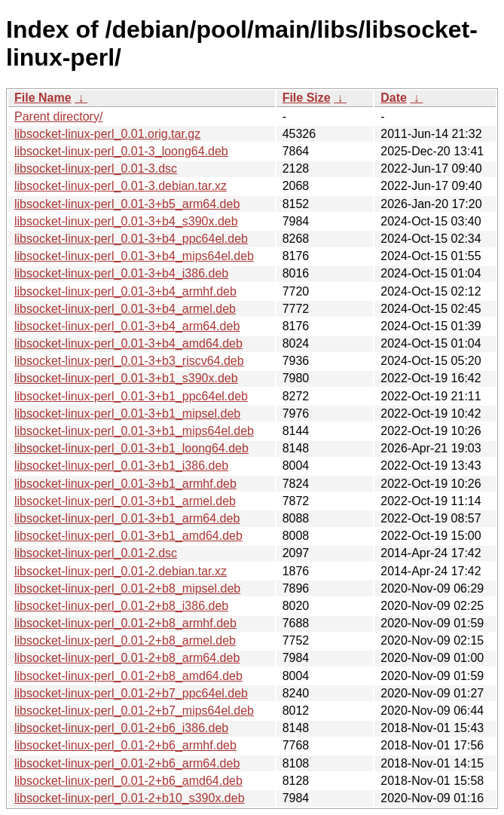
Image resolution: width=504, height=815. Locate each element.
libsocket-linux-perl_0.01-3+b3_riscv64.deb (129, 361)
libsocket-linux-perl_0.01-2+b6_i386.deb (121, 728)
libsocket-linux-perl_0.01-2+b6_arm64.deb (127, 763)
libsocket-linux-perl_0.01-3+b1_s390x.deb (126, 378)
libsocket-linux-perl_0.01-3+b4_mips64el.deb (134, 256)
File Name (43, 98)
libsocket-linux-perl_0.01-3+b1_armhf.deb (125, 484)
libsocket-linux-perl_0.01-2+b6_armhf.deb (125, 745)
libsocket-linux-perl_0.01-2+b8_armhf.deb (125, 623)
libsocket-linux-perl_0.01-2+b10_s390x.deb (130, 798)
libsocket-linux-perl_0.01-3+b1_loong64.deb (131, 448)
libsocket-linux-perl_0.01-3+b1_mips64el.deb (134, 431)
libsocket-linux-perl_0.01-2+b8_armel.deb (125, 640)
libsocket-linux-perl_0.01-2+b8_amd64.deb (128, 676)
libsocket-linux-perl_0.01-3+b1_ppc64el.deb (131, 396)
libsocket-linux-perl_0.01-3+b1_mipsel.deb (127, 414)
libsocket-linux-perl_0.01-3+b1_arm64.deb (127, 518)
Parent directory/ (58, 116)
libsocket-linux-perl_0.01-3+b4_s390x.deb (126, 221)
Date (394, 98)
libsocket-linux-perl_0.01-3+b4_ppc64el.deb (131, 239)
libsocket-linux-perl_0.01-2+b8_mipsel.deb (127, 588)
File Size (307, 98)
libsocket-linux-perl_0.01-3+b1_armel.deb (125, 501)
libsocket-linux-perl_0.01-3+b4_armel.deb (125, 309)
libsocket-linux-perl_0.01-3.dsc (96, 169)
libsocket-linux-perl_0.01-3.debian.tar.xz (121, 186)
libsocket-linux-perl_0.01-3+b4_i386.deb (121, 273)
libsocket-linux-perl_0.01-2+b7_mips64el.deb (134, 711)
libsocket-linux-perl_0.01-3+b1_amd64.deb (128, 536)
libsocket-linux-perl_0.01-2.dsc (96, 553)
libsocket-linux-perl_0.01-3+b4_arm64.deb (127, 326)
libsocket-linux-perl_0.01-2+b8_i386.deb (121, 606)
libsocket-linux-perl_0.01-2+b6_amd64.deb (128, 781)
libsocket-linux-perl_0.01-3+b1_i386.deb (121, 466)
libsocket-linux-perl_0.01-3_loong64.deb (121, 151)
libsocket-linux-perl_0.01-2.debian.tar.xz (121, 571)
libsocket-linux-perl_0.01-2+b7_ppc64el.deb (131, 693)
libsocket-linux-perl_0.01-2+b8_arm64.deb (127, 658)
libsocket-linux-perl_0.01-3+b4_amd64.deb (128, 343)
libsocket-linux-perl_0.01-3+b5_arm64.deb (127, 204)
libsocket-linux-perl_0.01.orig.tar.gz (107, 134)
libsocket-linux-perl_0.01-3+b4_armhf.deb (125, 291)
